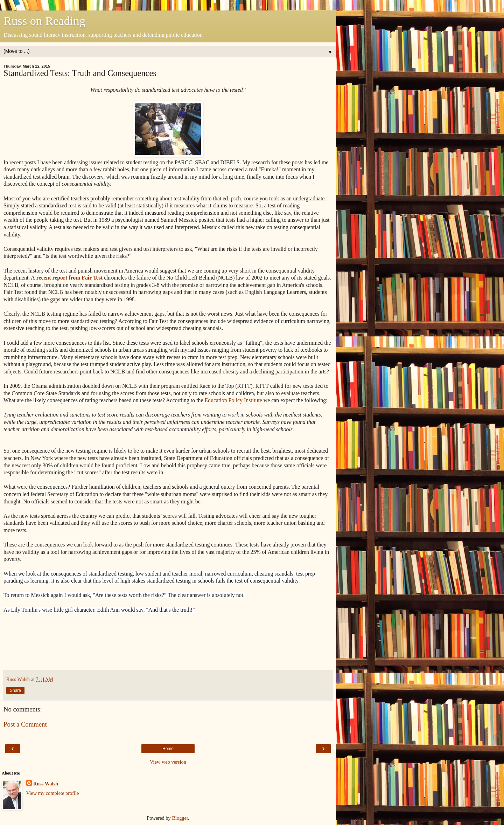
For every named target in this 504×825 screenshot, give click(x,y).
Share (15, 690)
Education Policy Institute (233, 400)
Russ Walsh (46, 784)
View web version (168, 762)
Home (168, 749)
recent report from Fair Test (69, 278)
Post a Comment (25, 724)
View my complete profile (53, 793)
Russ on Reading (44, 21)
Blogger (180, 818)
